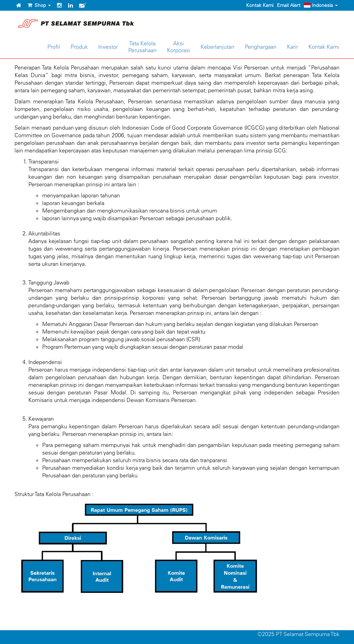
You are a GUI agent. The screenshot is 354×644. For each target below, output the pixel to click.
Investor (108, 47)
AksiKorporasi (179, 47)
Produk (79, 47)
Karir (292, 47)
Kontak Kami (260, 5)
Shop (39, 5)
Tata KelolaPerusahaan (142, 47)
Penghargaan (261, 47)
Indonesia (321, 5)
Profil (54, 47)
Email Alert (289, 5)
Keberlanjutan (217, 47)
